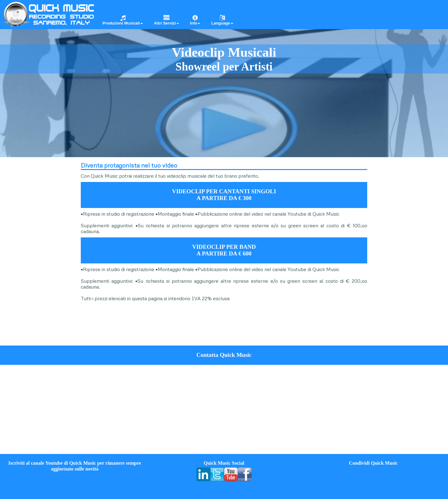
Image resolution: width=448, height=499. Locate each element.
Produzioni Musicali (123, 20)
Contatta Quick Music (224, 355)
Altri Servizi (166, 20)
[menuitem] (121, 14)
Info (195, 20)
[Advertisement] (37, 251)
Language (222, 20)
